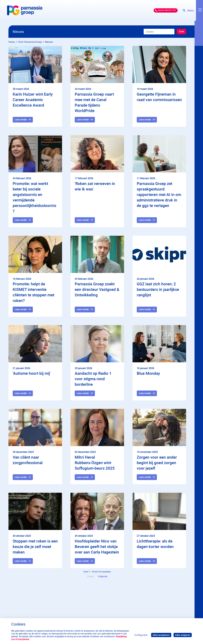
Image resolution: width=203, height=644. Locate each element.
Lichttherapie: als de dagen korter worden (155, 546)
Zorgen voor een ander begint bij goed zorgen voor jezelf (157, 464)
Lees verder (21, 120)
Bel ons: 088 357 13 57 (160, 13)
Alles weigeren (182, 635)
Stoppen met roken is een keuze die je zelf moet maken (35, 548)
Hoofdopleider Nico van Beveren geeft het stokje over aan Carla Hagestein (97, 548)
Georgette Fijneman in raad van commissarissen (159, 97)
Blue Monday (148, 374)
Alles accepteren (160, 635)
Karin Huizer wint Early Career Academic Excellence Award (33, 100)
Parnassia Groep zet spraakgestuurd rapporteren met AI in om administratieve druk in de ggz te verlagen (159, 195)
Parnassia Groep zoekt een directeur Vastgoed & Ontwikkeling (97, 290)
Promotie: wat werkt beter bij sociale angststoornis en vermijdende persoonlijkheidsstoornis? (34, 198)
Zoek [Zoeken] (181, 32)
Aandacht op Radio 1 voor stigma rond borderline (93, 380)
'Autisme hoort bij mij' (32, 374)
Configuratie (140, 635)
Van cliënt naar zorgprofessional (28, 461)
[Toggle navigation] (192, 13)
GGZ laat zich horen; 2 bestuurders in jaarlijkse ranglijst (158, 290)
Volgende (103, 579)
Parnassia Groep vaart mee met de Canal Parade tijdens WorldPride (94, 102)
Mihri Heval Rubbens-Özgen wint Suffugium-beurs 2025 (95, 464)
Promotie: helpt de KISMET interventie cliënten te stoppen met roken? (33, 293)
